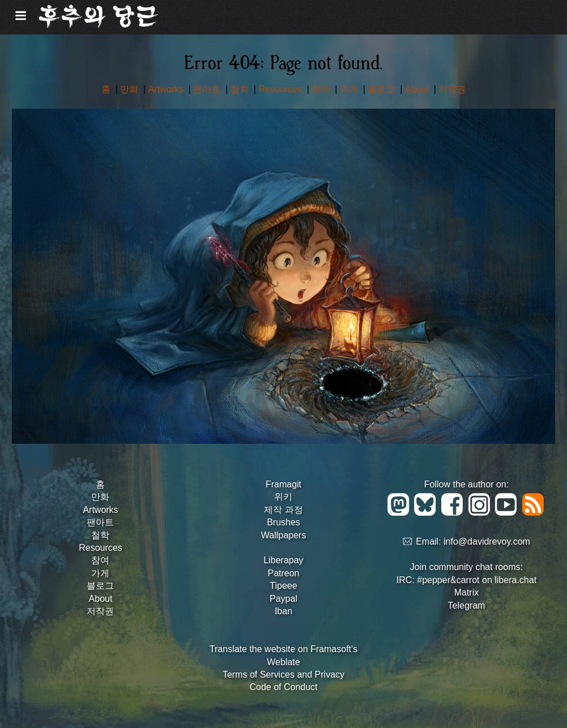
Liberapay (283, 560)
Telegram (467, 605)
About (418, 89)
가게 (350, 89)
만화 (130, 89)
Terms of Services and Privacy (283, 675)
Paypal (283, 599)
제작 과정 (283, 510)
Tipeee (283, 586)
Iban (283, 611)
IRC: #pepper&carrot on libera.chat (466, 580)
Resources (281, 89)
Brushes (283, 522)
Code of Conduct (283, 687)
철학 (241, 89)
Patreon (283, 573)
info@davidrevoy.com (487, 542)
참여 (322, 89)
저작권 (452, 89)
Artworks (167, 89)
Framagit (283, 484)
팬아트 (208, 89)
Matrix (467, 592)
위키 (283, 497)
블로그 (382, 89)
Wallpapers (283, 535)
